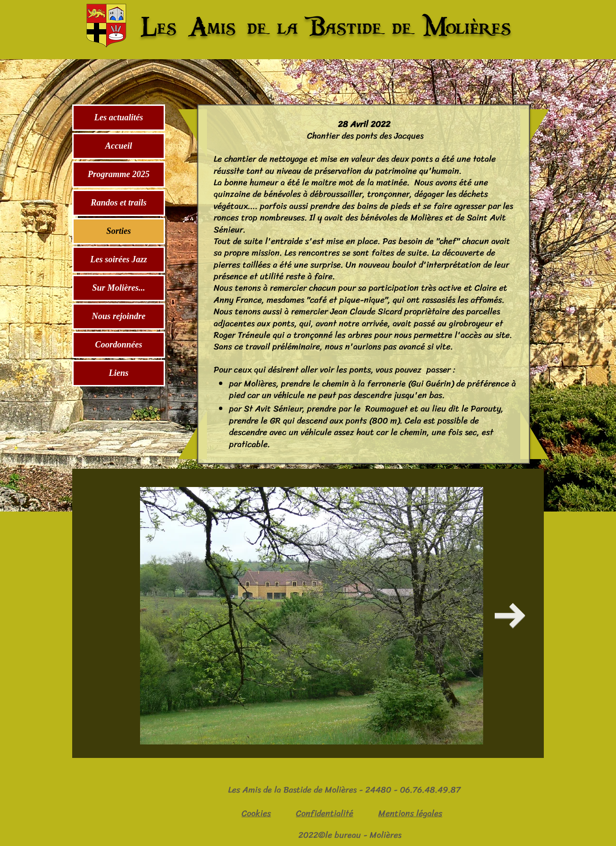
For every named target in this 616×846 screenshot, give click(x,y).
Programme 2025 (119, 174)
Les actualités (119, 117)
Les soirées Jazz (119, 259)
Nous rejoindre (119, 316)
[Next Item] (510, 616)
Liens (119, 373)
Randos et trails (118, 203)
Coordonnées (118, 345)
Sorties (119, 231)
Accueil (119, 146)
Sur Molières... (118, 288)
